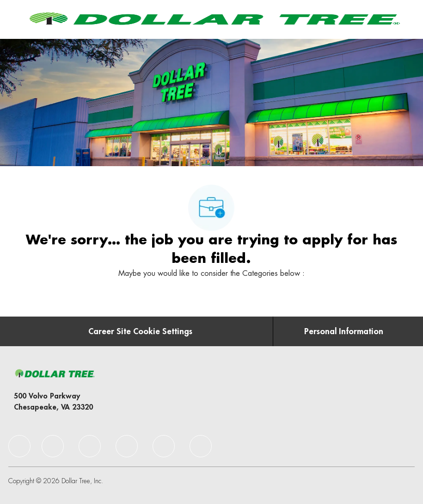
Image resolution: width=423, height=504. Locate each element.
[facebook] (19, 446)
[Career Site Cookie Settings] (140, 331)
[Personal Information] (344, 331)
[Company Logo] (213, 19)
